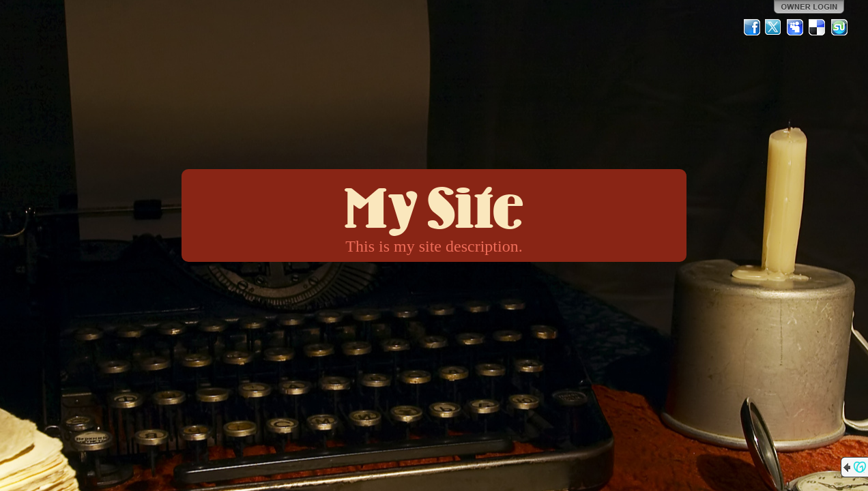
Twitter (774, 27)
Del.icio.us (818, 27)
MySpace (796, 27)
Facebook (752, 27)
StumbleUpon (839, 27)
